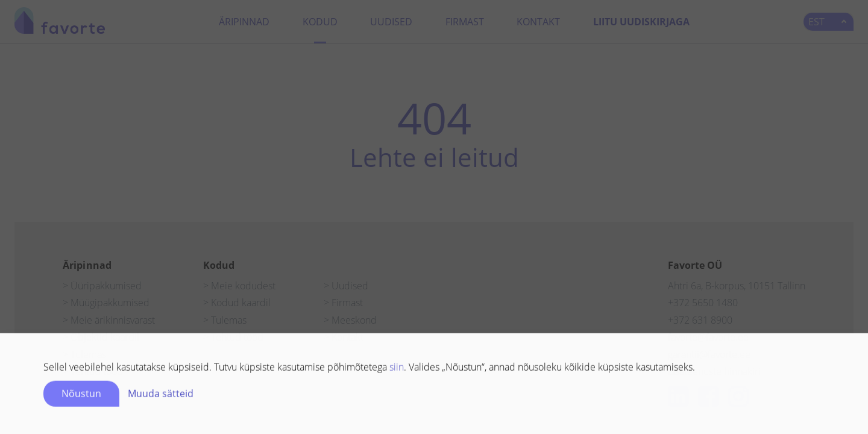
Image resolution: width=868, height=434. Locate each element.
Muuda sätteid (161, 395)
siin (397, 369)
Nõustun (81, 395)
